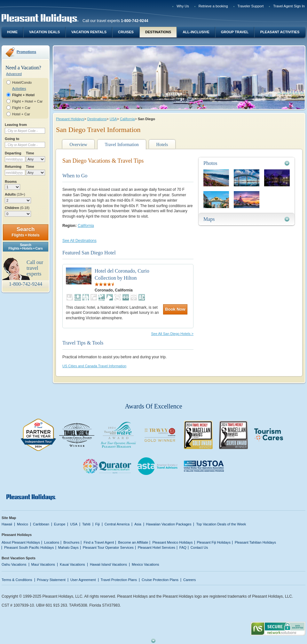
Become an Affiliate (133, 542)
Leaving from (16, 125)
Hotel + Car (21, 114)
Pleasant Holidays (70, 119)
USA (113, 119)
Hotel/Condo (22, 82)
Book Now (175, 309)
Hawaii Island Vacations (108, 564)
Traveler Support (251, 6)
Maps (209, 219)
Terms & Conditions (17, 580)
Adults (15, 194)
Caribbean (41, 524)
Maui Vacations (43, 564)
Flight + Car (21, 108)
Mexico (23, 524)
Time (30, 153)
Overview (78, 145)
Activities (19, 89)
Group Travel (235, 32)
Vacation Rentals (89, 32)
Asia (138, 524)
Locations (52, 542)
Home (12, 32)
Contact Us (199, 547)
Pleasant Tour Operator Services (108, 547)
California (127, 119)
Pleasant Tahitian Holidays (255, 542)
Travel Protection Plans (119, 580)
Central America (117, 524)
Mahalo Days (68, 547)
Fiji (98, 524)
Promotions (26, 52)
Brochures (71, 542)
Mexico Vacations (146, 564)
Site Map (9, 518)
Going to (12, 139)
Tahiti (86, 524)
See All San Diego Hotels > (172, 334)
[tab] (247, 163)
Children (17, 208)
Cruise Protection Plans (160, 580)
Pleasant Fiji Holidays (214, 542)
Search (25, 232)
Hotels (162, 145)
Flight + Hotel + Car (28, 101)
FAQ (183, 547)
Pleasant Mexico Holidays (172, 542)
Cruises (126, 32)
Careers (189, 580)
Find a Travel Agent (99, 542)
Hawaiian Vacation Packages (169, 524)
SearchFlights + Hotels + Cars (26, 247)
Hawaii (7, 524)
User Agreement (83, 580)
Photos (210, 163)
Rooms (11, 182)
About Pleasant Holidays (21, 542)
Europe (60, 524)
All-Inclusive (196, 32)
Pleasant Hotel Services (157, 547)
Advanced (14, 74)
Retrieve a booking (213, 6)
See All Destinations (79, 241)
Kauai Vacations (72, 564)
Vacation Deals (44, 32)
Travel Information (122, 145)
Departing (13, 153)
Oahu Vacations (14, 564)
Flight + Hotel (23, 95)
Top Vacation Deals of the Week (221, 524)
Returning (13, 167)
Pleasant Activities (280, 32)
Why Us (183, 6)
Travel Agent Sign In (289, 6)
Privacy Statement (51, 580)
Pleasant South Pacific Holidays (29, 547)
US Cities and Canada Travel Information (94, 366)
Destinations (158, 32)
